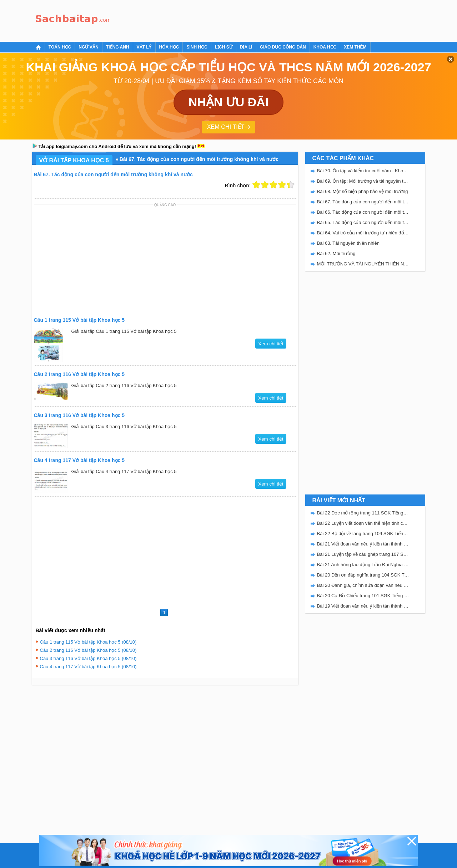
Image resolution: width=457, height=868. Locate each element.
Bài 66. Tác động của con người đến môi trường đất (363, 212)
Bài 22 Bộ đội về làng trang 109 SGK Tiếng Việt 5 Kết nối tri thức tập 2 (363, 534)
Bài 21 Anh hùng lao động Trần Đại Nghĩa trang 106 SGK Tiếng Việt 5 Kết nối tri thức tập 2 (363, 565)
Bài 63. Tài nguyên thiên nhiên (348, 243)
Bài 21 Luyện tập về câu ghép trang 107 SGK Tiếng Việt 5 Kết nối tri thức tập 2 (363, 554)
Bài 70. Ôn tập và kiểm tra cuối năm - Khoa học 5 (363, 171)
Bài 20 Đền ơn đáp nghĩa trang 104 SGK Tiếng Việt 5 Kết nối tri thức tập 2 (363, 575)
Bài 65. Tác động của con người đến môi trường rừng (363, 222)
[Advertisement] (244, 20)
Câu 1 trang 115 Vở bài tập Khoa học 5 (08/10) (88, 642)
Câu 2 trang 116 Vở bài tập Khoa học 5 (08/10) (88, 650)
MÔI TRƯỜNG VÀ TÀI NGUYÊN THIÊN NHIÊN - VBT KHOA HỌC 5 (363, 264)
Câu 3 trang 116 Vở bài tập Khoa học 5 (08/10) (88, 658)
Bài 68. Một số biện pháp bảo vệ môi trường (363, 191)
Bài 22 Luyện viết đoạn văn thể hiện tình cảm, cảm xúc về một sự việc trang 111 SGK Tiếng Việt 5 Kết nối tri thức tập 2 (363, 523)
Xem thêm (355, 47)
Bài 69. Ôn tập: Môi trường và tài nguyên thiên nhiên (363, 181)
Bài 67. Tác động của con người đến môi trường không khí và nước (363, 202)
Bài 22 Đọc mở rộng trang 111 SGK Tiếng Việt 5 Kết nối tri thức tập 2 (363, 513)
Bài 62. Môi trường (336, 253)
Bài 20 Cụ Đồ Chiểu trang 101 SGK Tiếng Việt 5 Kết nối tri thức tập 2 (363, 596)
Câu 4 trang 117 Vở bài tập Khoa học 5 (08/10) (88, 667)
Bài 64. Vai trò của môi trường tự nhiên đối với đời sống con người (363, 233)
